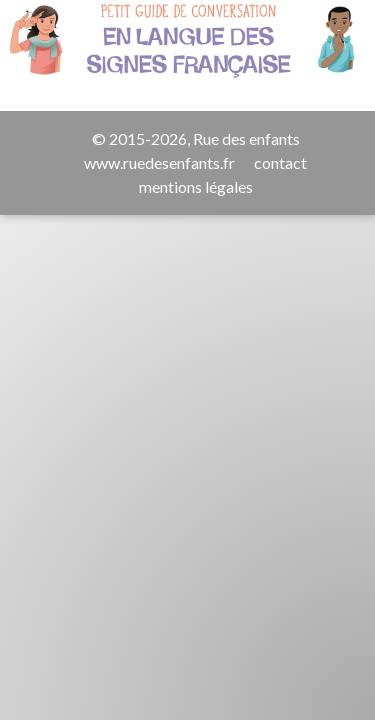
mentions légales (196, 186)
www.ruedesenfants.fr (159, 162)
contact (280, 162)
